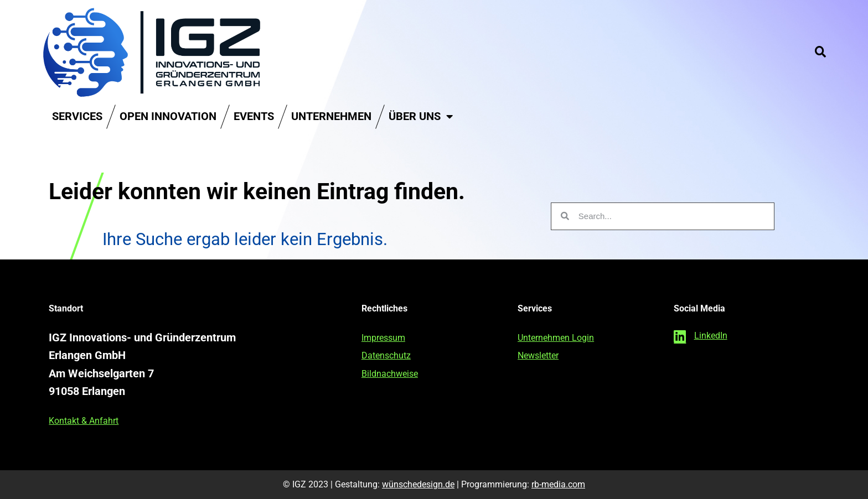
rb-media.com (558, 484)
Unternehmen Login (556, 338)
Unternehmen (331, 116)
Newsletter (538, 355)
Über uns (421, 117)
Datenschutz (386, 355)
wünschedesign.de (418, 484)
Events (254, 116)
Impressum (383, 338)
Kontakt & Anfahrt (84, 421)
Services (77, 116)
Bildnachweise (390, 374)
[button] (820, 52)
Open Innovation (168, 116)
